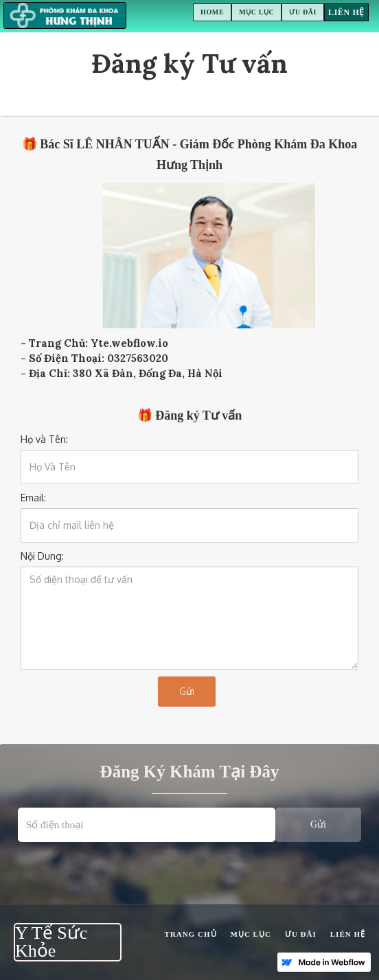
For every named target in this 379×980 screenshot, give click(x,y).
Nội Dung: (42, 556)
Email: (33, 498)
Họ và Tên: (44, 439)
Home (212, 12)
